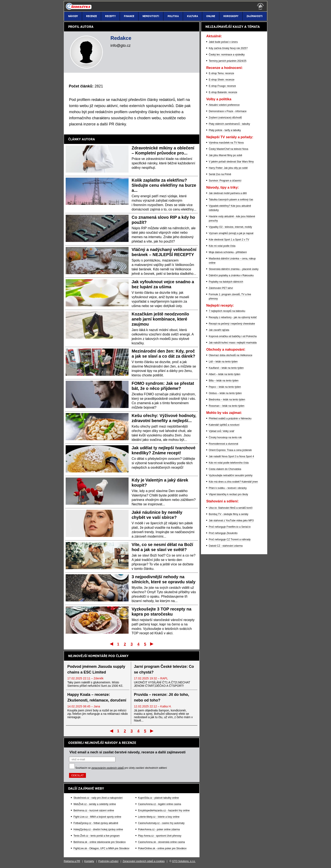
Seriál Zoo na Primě (220, 174)
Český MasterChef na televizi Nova (229, 149)
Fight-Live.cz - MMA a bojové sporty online (97, 817)
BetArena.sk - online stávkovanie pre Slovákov (100, 842)
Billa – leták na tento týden (224, 381)
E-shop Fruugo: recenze (222, 86)
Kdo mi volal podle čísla (222, 246)
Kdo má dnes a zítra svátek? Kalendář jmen (233, 482)
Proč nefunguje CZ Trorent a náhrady (230, 539)
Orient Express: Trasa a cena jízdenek (230, 450)
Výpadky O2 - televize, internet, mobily (230, 227)
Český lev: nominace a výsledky (227, 55)
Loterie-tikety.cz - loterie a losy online (159, 817)
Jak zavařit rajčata (219, 330)
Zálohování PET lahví (221, 288)
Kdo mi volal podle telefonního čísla (229, 463)
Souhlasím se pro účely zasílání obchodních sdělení (121, 768)
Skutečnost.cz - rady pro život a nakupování (98, 798)
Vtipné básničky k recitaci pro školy (228, 494)
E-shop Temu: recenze (221, 73)
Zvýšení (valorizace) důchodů (225, 118)
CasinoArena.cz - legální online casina (160, 804)
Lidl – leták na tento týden (223, 362)
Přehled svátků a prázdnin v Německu (230, 419)
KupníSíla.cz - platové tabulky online (158, 798)
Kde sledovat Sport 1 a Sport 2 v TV (229, 240)
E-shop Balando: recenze (223, 92)
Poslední (152, 644)
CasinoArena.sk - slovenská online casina (161, 842)
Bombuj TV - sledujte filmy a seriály (229, 514)
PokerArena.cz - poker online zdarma (159, 829)
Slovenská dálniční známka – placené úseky (234, 269)
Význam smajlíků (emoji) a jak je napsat (231, 233)
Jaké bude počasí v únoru (223, 42)
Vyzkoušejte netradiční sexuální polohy (231, 475)
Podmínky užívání (108, 861)
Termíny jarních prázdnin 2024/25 (228, 61)
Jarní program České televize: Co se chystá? (164, 669)
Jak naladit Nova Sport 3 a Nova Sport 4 (231, 456)
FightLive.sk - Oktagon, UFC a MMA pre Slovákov (101, 848)
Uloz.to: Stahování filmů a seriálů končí (231, 508)
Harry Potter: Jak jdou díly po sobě (228, 168)
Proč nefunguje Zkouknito (223, 533)
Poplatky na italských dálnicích (226, 282)
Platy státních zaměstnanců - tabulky (229, 124)
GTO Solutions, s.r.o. (184, 861)
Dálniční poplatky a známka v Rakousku (231, 275)
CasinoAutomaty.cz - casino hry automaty (161, 823)
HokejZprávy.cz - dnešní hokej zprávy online (98, 829)
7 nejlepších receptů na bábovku (227, 311)
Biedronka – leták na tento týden (227, 400)
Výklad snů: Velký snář (222, 431)
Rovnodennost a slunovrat (223, 444)
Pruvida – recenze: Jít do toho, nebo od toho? (162, 697)
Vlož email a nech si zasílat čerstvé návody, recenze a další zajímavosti (128, 752)
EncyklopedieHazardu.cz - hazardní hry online (164, 810)
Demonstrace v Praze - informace (228, 111)
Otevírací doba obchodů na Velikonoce (231, 355)
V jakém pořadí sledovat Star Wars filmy (231, 162)
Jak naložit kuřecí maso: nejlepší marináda (233, 343)
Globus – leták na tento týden (225, 393)
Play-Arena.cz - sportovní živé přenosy (160, 836)
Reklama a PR (72, 861)
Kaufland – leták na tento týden (226, 368)
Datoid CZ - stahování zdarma (226, 546)
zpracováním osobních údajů (108, 768)
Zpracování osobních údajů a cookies (144, 861)
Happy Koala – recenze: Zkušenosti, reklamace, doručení (97, 697)
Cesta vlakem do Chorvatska (225, 469)
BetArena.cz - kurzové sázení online (94, 810)
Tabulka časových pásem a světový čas (231, 200)
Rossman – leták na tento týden (227, 406)
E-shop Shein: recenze (222, 80)
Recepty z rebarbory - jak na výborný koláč (233, 317)
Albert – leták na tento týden (225, 374)
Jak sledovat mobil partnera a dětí (228, 193)
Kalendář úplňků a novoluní (224, 425)
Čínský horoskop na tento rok (225, 437)
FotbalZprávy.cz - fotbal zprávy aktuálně (96, 823)
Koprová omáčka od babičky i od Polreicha (233, 336)
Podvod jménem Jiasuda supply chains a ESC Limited (96, 669)
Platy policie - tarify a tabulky (225, 130)
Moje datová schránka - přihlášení (228, 252)
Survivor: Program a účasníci (225, 181)
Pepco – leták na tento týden (225, 387)
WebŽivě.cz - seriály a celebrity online (95, 804)
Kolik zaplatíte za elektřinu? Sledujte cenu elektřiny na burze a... (164, 185)
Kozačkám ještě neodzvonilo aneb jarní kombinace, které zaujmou (160, 319)
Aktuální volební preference (224, 105)
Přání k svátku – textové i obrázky (228, 488)
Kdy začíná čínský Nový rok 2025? (228, 48)
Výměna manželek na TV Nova (226, 143)
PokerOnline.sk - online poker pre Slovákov (162, 848)
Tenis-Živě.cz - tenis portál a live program (97, 836)
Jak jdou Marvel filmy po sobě (225, 155)
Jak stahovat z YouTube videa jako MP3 (231, 521)
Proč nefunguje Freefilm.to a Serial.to (230, 527)
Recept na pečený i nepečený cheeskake (232, 324)
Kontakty (89, 861)
